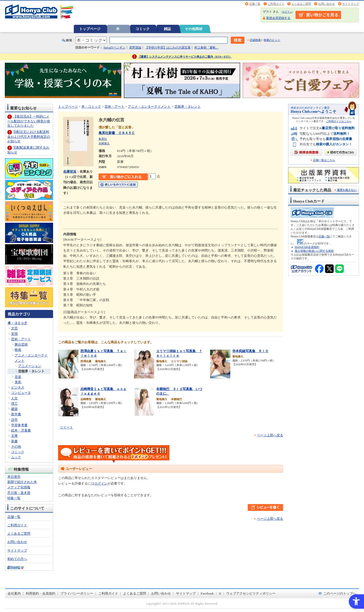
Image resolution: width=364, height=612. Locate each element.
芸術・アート (21, 339)
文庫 (14, 436)
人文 (14, 398)
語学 (14, 420)
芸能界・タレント (31, 371)
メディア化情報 (19, 487)
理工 (14, 404)
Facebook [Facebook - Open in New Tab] (207, 593)
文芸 (14, 328)
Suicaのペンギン (114, 48)
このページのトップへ (340, 593)
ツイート (66, 427)
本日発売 (14, 477)
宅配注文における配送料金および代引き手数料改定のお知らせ (29, 136)
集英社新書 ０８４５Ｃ (117, 133)
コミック (143, 29)
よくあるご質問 (301, 4)
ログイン (287, 12)
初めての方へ (17, 559)
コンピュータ (21, 393)
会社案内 (14, 593)
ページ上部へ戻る (270, 435)
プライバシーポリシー (77, 593)
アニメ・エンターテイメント (149, 107)
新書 (14, 441)
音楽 (18, 377)
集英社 (103, 139)
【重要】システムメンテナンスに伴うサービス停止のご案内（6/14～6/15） (185, 57)
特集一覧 (14, 498)
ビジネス (18, 387)
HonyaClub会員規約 (307, 247)
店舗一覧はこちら (324, 160)
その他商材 (194, 29)
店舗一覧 (255, 4)
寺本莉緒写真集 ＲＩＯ (250, 351)
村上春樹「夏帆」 (207, 48)
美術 (18, 382)
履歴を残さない (347, 190)
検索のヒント (272, 40)
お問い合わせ (327, 4)
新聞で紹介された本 (22, 482)
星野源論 (135, 48)
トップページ (90, 29)
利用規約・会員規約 (41, 593)
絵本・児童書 (21, 430)
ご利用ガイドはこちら (339, 121)
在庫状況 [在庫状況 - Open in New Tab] (70, 172)
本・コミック (17, 323)
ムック (16, 457)
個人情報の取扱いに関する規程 (314, 251)
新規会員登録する (278, 18)
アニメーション (30, 366)
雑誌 (167, 29)
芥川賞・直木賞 (19, 493)
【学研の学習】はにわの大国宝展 (168, 48)
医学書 (16, 414)
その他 (16, 447)
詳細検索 (255, 40)
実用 (14, 334)
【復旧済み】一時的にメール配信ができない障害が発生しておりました (29, 121)
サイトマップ (351, 4)
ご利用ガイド (276, 4)
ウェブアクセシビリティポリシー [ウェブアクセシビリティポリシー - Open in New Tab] (251, 593)
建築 (14, 409)
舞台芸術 (21, 344)
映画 (18, 350)
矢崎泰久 (104, 143)
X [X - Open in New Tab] (220, 593)
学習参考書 (19, 425)
